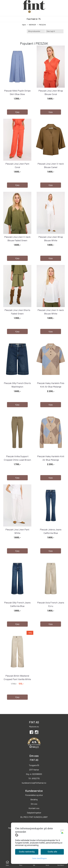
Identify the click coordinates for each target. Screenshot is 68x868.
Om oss (34, 804)
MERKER (32, 25)
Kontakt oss (34, 808)
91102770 (36, 778)
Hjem (24, 25)
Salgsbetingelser (34, 813)
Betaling (34, 799)
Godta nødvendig (27, 852)
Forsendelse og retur (34, 795)
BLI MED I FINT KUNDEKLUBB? (34, 817)
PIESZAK (42, 25)
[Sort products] (54, 31)
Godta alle (52, 852)
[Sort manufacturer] (36, 31)
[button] (34, 743)
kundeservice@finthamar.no (34, 783)
